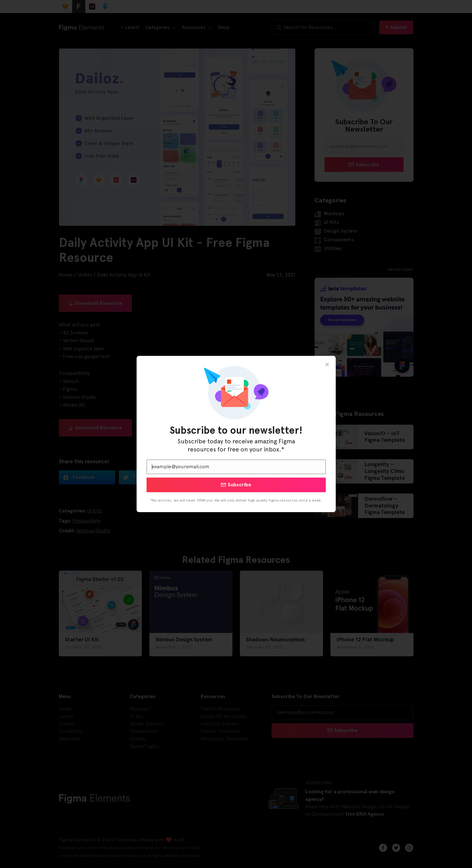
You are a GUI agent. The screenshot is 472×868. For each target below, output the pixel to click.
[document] (236, 434)
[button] (327, 364)
